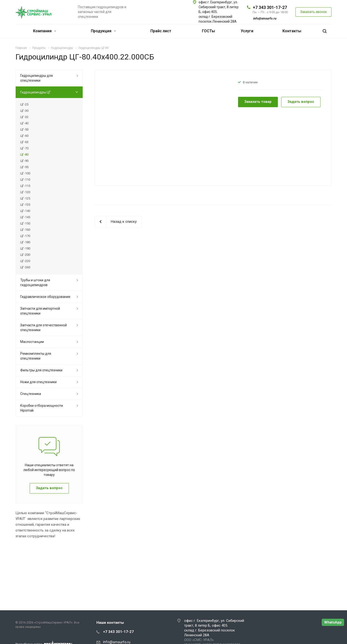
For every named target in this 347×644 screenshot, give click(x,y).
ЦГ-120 (25, 192)
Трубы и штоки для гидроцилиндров (35, 283)
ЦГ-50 (24, 129)
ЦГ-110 (25, 180)
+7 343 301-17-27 (270, 7)
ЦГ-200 (25, 255)
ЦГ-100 (25, 173)
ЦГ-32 (24, 117)
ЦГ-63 (24, 142)
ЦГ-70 (24, 148)
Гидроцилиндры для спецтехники (37, 78)
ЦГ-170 (25, 236)
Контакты (292, 31)
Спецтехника (31, 394)
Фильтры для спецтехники (41, 370)
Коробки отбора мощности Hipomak (42, 408)
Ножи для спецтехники (38, 382)
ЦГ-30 (24, 111)
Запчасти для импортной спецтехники (40, 311)
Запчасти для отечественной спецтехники (43, 328)
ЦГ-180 (25, 242)
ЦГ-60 (24, 136)
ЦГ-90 (24, 161)
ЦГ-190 (25, 248)
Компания (45, 31)
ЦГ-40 (24, 123)
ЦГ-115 (25, 186)
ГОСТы (208, 31)
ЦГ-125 (25, 198)
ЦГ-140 (25, 211)
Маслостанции (32, 342)
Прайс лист (161, 31)
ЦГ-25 (24, 104)
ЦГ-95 (24, 167)
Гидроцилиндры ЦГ (36, 92)
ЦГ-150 (25, 223)
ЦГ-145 (25, 217)
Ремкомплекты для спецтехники (36, 356)
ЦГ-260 (25, 267)
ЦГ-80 (24, 154)
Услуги (247, 31)
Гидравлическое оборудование (45, 297)
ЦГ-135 (25, 205)
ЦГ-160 (25, 230)
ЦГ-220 (25, 261)
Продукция (103, 31)
